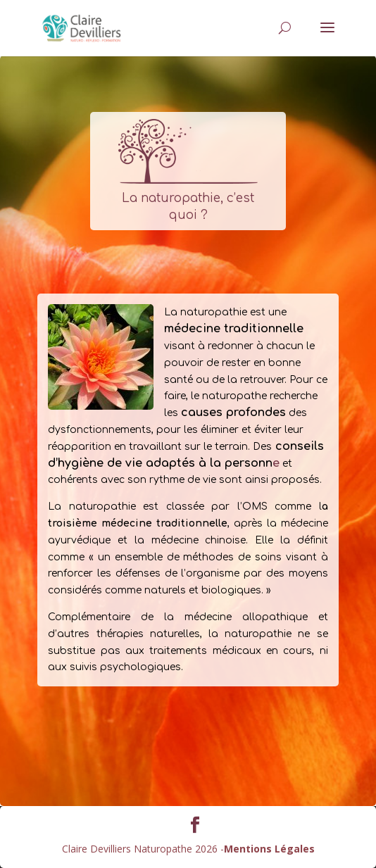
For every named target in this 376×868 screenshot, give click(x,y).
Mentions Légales (269, 849)
